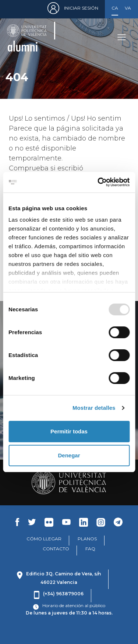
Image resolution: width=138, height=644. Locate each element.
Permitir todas (69, 431)
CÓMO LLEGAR (44, 539)
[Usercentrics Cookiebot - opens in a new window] (98, 182)
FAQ (90, 549)
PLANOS (87, 539)
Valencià (128, 8)
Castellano (115, 8)
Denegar (69, 455)
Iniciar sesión (81, 8)
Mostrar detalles (94, 408)
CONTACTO (56, 549)
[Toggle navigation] (121, 37)
